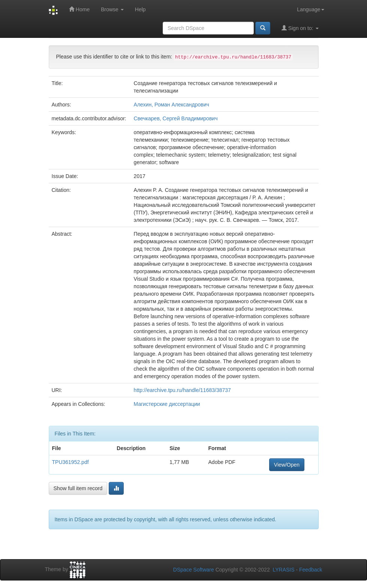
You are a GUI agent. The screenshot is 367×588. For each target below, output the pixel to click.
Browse (112, 9)
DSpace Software (194, 570)
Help (140, 9)
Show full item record (78, 488)
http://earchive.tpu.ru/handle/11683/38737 (182, 390)
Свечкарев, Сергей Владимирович (176, 118)
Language (310, 9)
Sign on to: (300, 28)
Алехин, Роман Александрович (172, 105)
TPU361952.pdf (70, 462)
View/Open (287, 465)
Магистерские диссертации (167, 404)
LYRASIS (283, 570)
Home (79, 9)
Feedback (311, 570)
